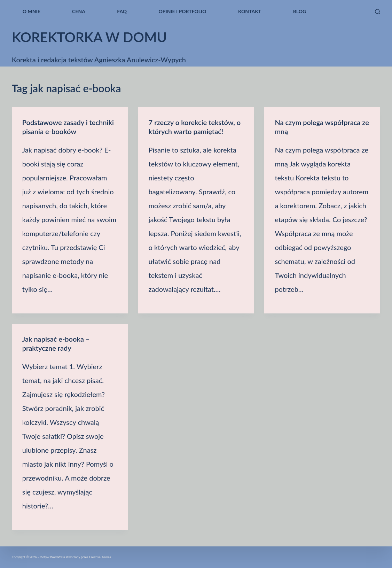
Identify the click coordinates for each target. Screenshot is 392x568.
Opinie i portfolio (183, 11)
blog (300, 11)
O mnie (32, 11)
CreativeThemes (100, 557)
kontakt (250, 11)
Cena (79, 11)
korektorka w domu (89, 37)
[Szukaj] (378, 12)
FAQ (122, 11)
